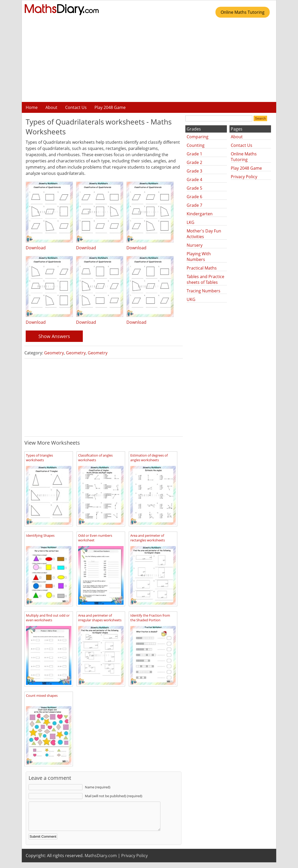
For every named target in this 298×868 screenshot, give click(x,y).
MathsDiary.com (101, 861)
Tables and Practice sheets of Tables (205, 279)
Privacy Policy (244, 177)
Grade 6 (194, 197)
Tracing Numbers (204, 291)
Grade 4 (194, 180)
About (51, 107)
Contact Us (76, 107)
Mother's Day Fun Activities (204, 234)
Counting (196, 145)
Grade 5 (194, 188)
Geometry (54, 353)
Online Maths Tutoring (243, 12)
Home (32, 107)
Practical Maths (202, 268)
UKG (191, 299)
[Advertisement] (149, 62)
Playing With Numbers (199, 257)
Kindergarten (200, 214)
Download (36, 248)
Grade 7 (194, 205)
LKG (191, 222)
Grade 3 (194, 171)
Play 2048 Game (110, 107)
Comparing (198, 137)
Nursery (195, 245)
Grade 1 (194, 154)
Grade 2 (194, 162)
